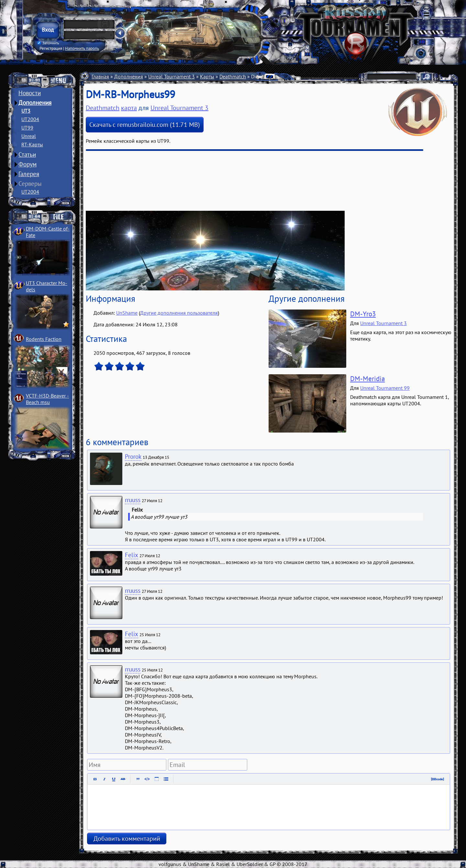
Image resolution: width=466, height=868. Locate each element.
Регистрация (51, 48)
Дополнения (35, 103)
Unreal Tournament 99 (385, 388)
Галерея (29, 174)
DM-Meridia (367, 379)
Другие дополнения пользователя (179, 313)
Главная (100, 76)
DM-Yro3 (363, 314)
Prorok (133, 457)
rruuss (133, 500)
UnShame (127, 313)
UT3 (26, 111)
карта (129, 108)
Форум (28, 164)
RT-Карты (32, 144)
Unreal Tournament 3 (172, 76)
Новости (30, 93)
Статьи (27, 154)
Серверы (30, 184)
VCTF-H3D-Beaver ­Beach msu (47, 399)
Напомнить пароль (82, 48)
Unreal (29, 136)
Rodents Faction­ (44, 339)
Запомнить (48, 43)
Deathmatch (233, 76)
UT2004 (30, 119)
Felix (132, 555)
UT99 (27, 128)
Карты (207, 76)
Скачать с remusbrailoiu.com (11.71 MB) (145, 125)
